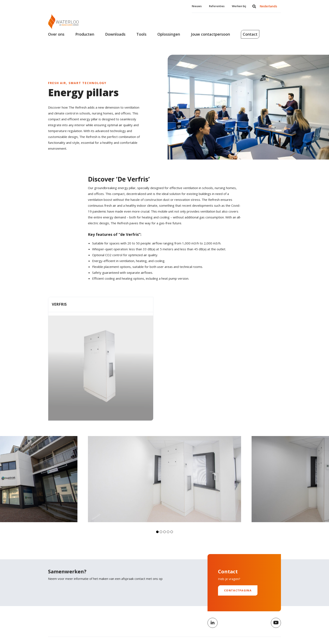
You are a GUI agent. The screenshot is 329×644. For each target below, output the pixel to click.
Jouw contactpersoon (210, 40)
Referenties (217, 6)
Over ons (56, 40)
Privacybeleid (210, 628)
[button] (157, 510)
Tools (141, 40)
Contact (258, 40)
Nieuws (197, 6)
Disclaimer (188, 628)
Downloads (115, 40)
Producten (85, 40)
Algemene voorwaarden (241, 628)
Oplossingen (169, 40)
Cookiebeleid (272, 628)
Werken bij (239, 6)
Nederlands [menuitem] (268, 6)
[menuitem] (268, 6)
